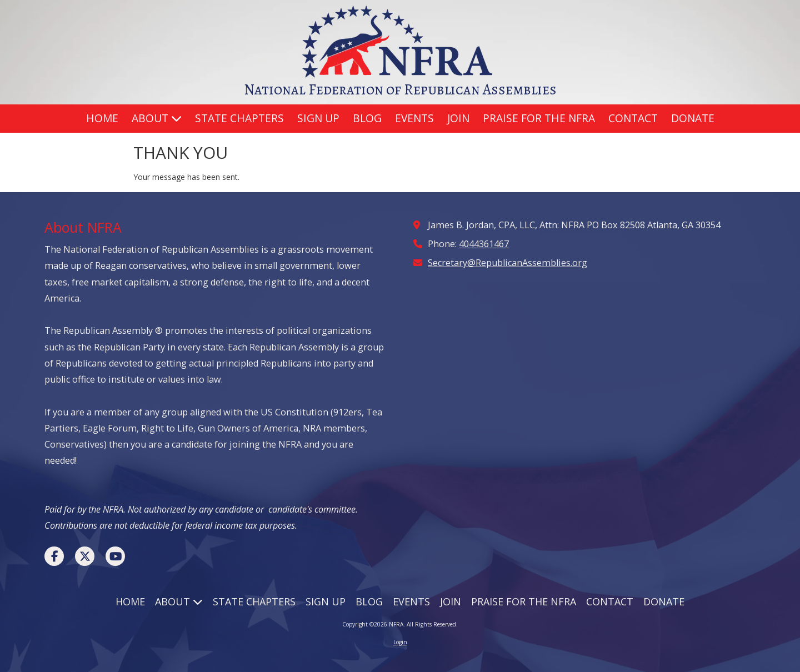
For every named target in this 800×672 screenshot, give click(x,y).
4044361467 (484, 244)
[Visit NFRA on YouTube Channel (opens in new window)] (115, 556)
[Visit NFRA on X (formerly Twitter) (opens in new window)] (85, 556)
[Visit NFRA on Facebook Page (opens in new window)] (54, 556)
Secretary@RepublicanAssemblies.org (507, 263)
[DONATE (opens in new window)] (693, 119)
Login (400, 642)
